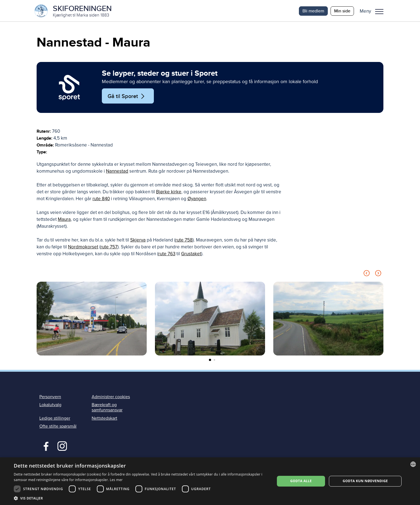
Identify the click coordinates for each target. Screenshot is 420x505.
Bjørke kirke (169, 192)
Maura (64, 220)
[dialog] (210, 481)
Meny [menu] (379, 12)
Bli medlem (313, 11)
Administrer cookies (111, 397)
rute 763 (167, 254)
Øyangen (197, 199)
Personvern (50, 397)
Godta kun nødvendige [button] (365, 481)
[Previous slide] (367, 275)
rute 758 (184, 241)
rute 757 (109, 247)
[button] (374, 11)
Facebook (45, 446)
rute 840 (101, 199)
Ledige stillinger (55, 419)
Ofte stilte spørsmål (58, 427)
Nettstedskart (104, 419)
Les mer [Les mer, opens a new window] (116, 480)
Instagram (62, 446)
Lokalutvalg (50, 405)
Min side (342, 11)
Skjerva (138, 241)
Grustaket (191, 254)
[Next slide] (378, 275)
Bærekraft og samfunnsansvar (107, 408)
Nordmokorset (83, 247)
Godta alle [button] (301, 481)
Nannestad (117, 172)
